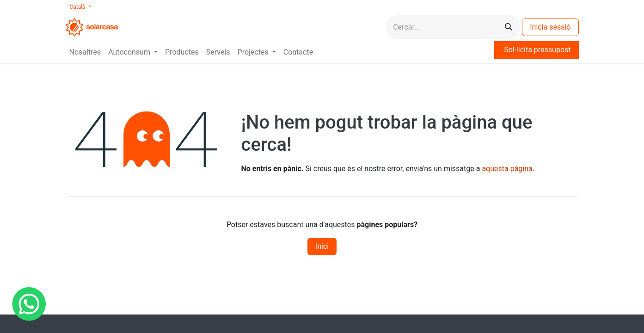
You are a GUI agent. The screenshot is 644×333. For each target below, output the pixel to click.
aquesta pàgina (507, 169)
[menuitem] (85, 52)
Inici (322, 246)
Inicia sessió (550, 27)
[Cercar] (509, 27)
